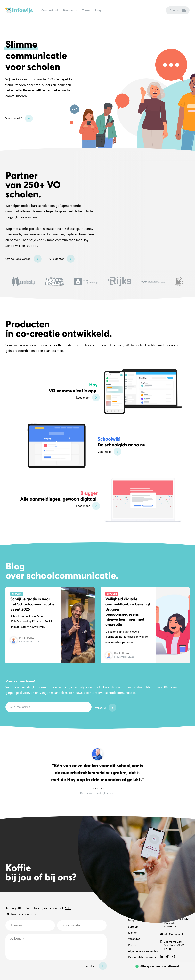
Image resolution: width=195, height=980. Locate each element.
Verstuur (101, 708)
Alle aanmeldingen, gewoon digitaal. (59, 496)
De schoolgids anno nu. (122, 442)
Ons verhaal (50, 10)
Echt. (68, 908)
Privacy (132, 945)
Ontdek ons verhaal (18, 259)
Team (86, 10)
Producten (70, 10)
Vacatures (134, 939)
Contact (178, 10)
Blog (98, 10)
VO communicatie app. (73, 388)
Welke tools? (14, 118)
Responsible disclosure (142, 957)
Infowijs (19, 10)
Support (133, 927)
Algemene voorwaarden (143, 951)
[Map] (97, 226)
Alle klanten (57, 259)
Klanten (133, 933)
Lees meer (83, 398)
